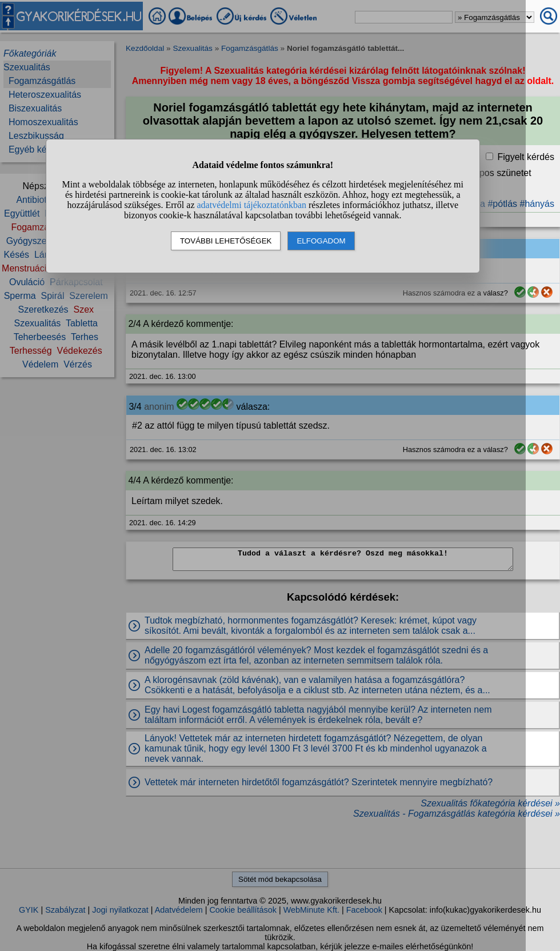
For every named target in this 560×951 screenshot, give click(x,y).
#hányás (537, 204)
